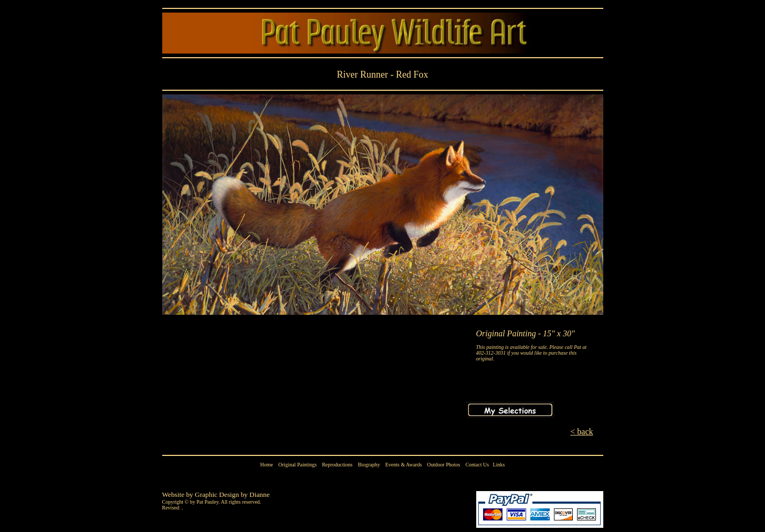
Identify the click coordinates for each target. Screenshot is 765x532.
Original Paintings (297, 465)
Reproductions (337, 465)
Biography (369, 465)
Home (267, 465)
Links (499, 465)
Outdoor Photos (443, 465)
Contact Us (477, 465)
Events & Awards (404, 465)
